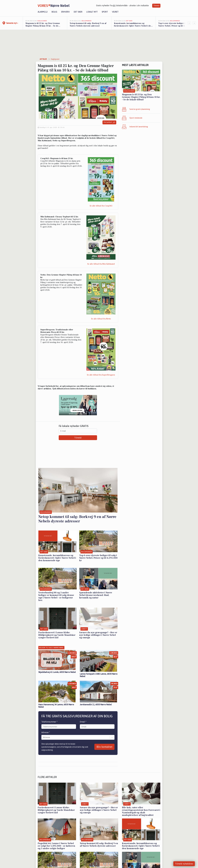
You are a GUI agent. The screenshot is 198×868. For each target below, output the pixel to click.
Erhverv (65, 12)
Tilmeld (156, 6)
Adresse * (46, 732)
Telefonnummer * (49, 722)
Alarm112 (43, 12)
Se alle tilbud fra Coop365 (101, 206)
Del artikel (109, 122)
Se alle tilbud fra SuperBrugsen (101, 375)
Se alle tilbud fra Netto (101, 319)
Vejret (115, 12)
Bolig (54, 12)
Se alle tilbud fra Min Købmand (101, 264)
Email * (83, 722)
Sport (105, 12)
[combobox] (43, 737)
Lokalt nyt (92, 12)
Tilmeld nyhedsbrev (184, 864)
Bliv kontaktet (104, 747)
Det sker (78, 12)
